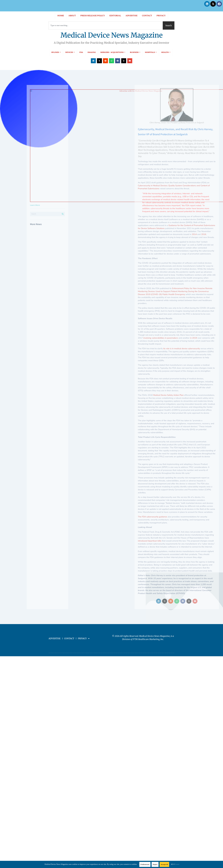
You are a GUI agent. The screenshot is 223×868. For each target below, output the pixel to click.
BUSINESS (135, 52)
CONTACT (147, 16)
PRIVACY (161, 16)
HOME (61, 16)
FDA (81, 52)
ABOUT (72, 16)
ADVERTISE (131, 16)
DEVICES (70, 52)
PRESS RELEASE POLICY (93, 16)
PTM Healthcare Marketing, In (148, 639)
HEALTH (166, 52)
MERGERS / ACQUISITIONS (113, 52)
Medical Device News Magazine (112, 35)
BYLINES (56, 52)
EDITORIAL (115, 16)
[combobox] (105, 25)
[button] (93, 61)
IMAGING (92, 52)
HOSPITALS (151, 52)
